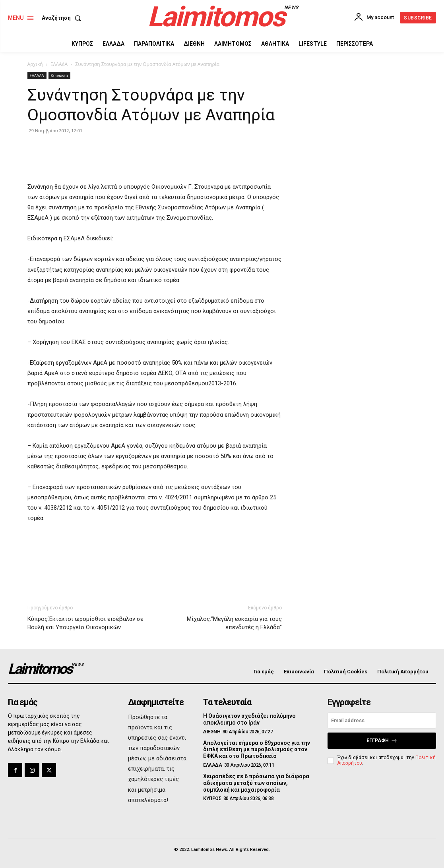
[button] (63, 18)
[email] (382, 720)
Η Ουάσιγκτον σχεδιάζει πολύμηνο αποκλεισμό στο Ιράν (249, 719)
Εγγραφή (382, 741)
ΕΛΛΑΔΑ (59, 64)
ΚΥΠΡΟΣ (212, 798)
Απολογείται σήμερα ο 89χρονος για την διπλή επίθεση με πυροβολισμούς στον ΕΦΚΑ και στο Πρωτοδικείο (257, 750)
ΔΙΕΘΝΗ (212, 732)
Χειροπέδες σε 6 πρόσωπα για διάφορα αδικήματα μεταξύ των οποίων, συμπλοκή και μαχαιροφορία (256, 783)
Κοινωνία (60, 75)
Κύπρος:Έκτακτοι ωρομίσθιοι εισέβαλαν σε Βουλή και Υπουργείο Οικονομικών (85, 623)
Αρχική (35, 64)
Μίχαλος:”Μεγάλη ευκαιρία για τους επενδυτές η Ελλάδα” (234, 623)
